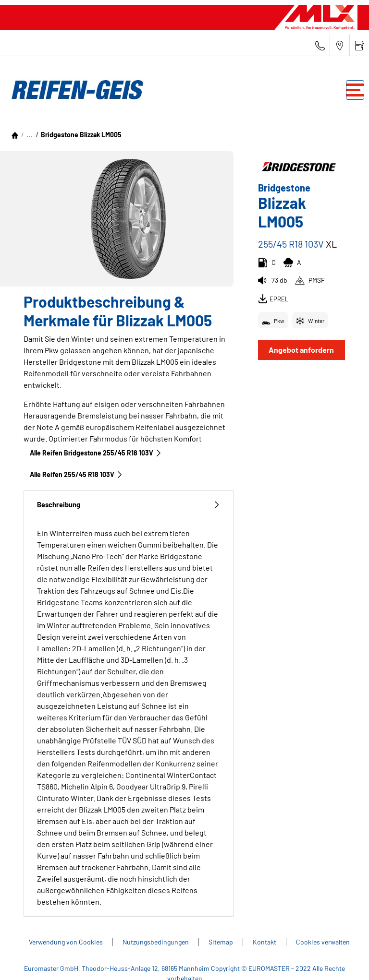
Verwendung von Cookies (66, 942)
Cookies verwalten (323, 942)
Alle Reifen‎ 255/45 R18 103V (76, 474)
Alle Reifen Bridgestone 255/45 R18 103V (96, 453)
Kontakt (264, 942)
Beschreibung (129, 505)
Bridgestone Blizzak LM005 (81, 135)
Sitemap (221, 942)
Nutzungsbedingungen (156, 942)
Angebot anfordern (301, 350)
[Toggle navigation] (355, 90)
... (29, 135)
